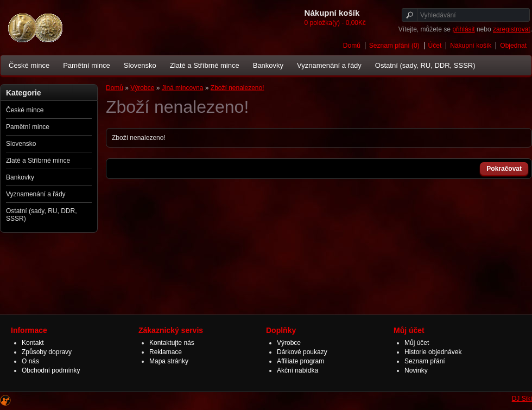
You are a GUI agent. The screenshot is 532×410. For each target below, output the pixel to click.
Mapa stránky (169, 361)
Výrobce (142, 88)
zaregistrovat (512, 29)
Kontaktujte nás (172, 343)
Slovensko (140, 65)
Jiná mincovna (183, 88)
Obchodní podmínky (51, 370)
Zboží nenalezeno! (237, 88)
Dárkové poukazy (302, 352)
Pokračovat (504, 169)
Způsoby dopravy (47, 352)
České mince (29, 65)
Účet (435, 46)
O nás (30, 361)
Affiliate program (300, 361)
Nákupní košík (471, 46)
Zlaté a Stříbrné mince (205, 65)
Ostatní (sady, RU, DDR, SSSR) (425, 65)
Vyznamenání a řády (329, 65)
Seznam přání (425, 361)
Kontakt (33, 343)
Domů (352, 46)
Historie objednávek (433, 352)
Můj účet (417, 343)
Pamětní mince (87, 65)
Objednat (513, 46)
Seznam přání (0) (394, 46)
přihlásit (463, 29)
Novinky (416, 370)
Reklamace (166, 352)
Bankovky (268, 65)
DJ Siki (522, 399)
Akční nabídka (297, 370)
